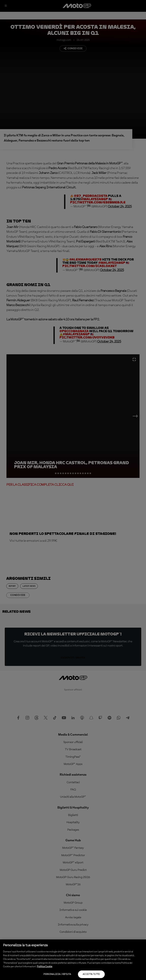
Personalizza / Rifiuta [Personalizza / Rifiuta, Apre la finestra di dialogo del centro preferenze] (57, 974)
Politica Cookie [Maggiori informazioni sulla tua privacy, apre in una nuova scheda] (45, 967)
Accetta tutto (91, 974)
